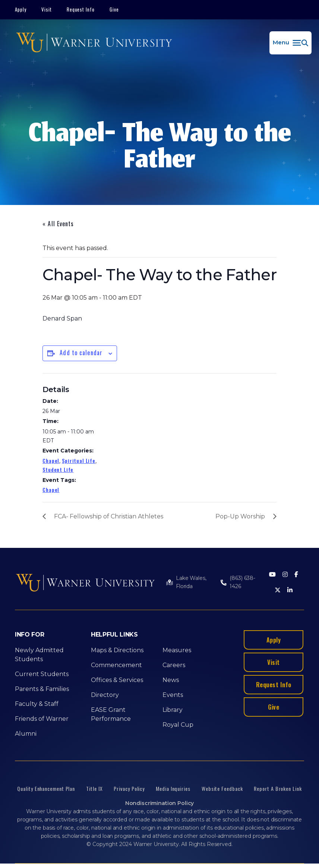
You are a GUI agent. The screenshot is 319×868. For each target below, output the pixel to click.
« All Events (58, 224)
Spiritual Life (79, 460)
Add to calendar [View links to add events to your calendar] (81, 353)
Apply (21, 9)
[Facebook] (296, 575)
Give (114, 9)
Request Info (81, 9)
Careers (174, 665)
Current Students (42, 674)
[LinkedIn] (290, 591)
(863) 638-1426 (242, 582)
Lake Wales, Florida (191, 582)
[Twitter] (278, 591)
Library (173, 710)
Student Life (58, 469)
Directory (105, 695)
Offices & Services (117, 680)
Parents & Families (42, 689)
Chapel (51, 460)
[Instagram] (285, 575)
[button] (290, 43)
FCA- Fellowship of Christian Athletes (109, 516)
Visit (47, 9)
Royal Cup (178, 725)
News (171, 680)
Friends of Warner (42, 719)
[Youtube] (272, 575)
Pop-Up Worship (240, 516)
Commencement (116, 665)
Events (173, 695)
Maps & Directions (117, 650)
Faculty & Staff (37, 704)
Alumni (26, 734)
